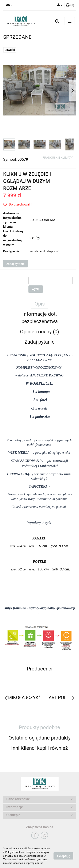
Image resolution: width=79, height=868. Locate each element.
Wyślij (36, 289)
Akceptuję (63, 856)
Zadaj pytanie (15, 264)
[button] (70, 5)
